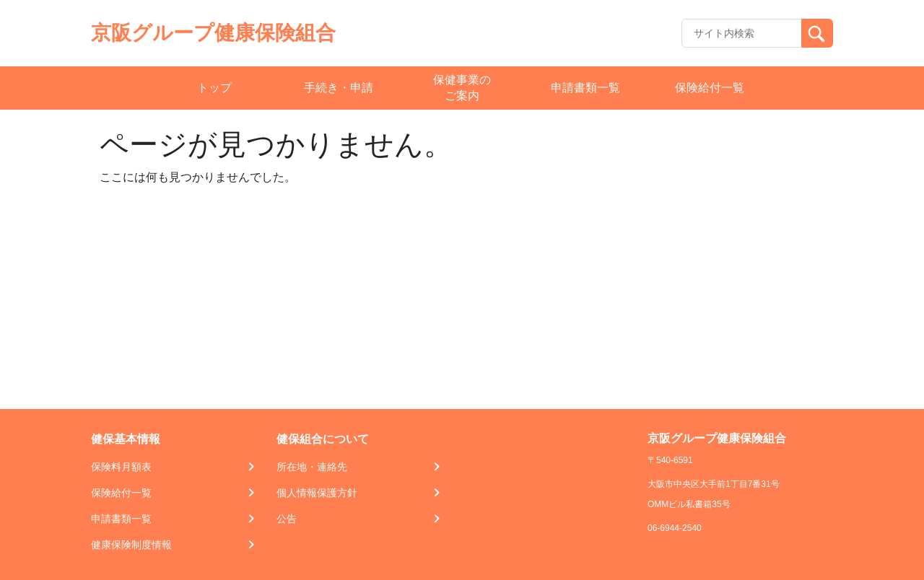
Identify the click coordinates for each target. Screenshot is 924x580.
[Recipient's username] (742, 33)
